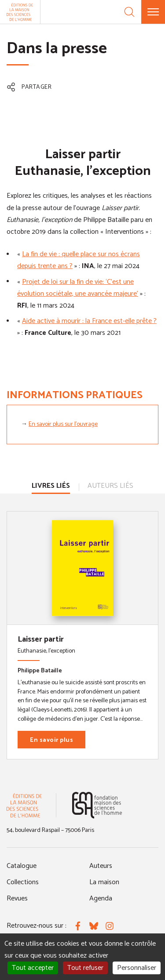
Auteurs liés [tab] (110, 486)
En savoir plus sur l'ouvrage (63, 424)
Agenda (101, 898)
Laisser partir (41, 639)
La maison (104, 882)
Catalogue (22, 866)
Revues (17, 898)
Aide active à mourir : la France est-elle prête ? (89, 321)
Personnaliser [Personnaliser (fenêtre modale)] (137, 968)
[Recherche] (129, 12)
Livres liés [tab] (51, 486)
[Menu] (153, 12)
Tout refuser (85, 968)
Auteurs (101, 866)
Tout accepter (33, 968)
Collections (23, 882)
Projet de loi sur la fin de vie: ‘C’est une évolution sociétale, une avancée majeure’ (78, 288)
